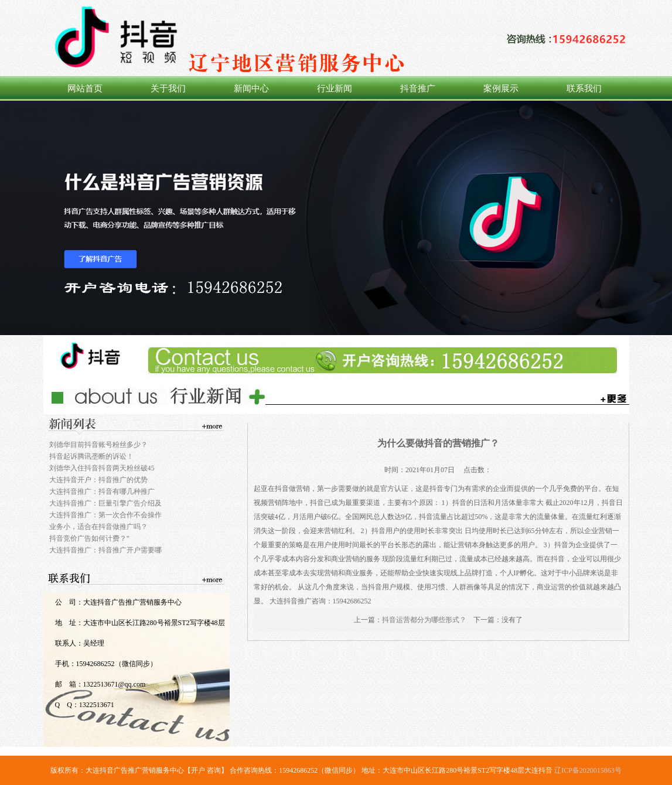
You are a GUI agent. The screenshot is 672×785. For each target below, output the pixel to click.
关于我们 (168, 88)
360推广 (336, 218)
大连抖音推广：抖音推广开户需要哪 (105, 550)
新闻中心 (251, 88)
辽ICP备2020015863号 (588, 770)
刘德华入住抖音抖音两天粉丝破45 (102, 468)
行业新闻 (335, 88)
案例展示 (501, 88)
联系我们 (584, 88)
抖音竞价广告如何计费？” (89, 538)
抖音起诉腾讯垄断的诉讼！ (91, 456)
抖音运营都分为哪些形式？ (424, 620)
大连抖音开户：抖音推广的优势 (98, 480)
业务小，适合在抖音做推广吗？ (98, 527)
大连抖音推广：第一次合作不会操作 (105, 515)
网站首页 (85, 88)
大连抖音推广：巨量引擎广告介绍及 (105, 503)
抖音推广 (418, 88)
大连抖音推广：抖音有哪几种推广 (102, 492)
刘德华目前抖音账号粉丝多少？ (98, 445)
